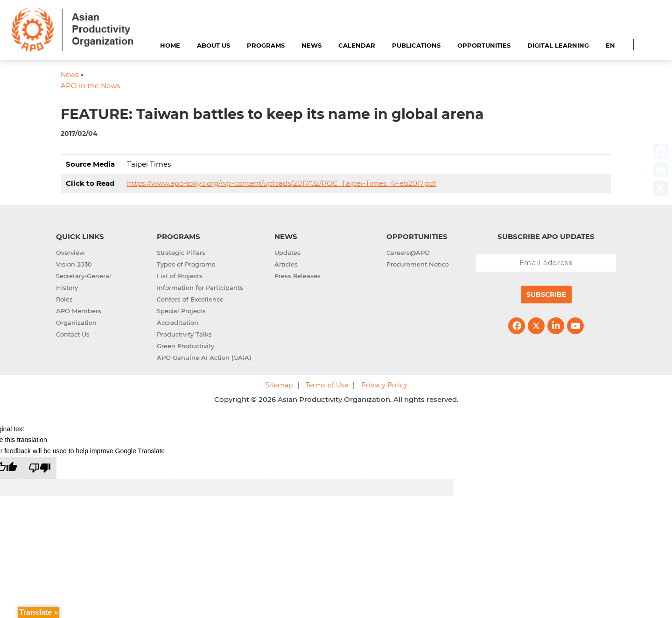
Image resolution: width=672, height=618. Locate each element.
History (67, 288)
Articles (286, 264)
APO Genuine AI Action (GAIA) (204, 358)
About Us (213, 45)
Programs (266, 45)
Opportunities (484, 45)
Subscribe (546, 295)
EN (610, 45)
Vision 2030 (74, 264)
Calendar (357, 45)
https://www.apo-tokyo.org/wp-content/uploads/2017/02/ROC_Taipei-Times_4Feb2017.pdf (282, 183)
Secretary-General (84, 276)
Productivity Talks (184, 334)
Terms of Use (327, 385)
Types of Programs (186, 264)
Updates (287, 253)
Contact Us (73, 334)
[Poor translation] (40, 468)
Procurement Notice (418, 264)
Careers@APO (408, 253)
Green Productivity (185, 346)
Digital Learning (558, 45)
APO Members (79, 311)
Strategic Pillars (181, 253)
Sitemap (279, 385)
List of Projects (180, 276)
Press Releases (297, 276)
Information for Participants (200, 288)
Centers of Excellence (190, 299)
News (311, 45)
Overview (70, 253)
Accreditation (178, 323)
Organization (76, 323)
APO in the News (90, 86)
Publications (416, 45)
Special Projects (181, 311)
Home (170, 45)
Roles (64, 299)
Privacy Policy (384, 385)
